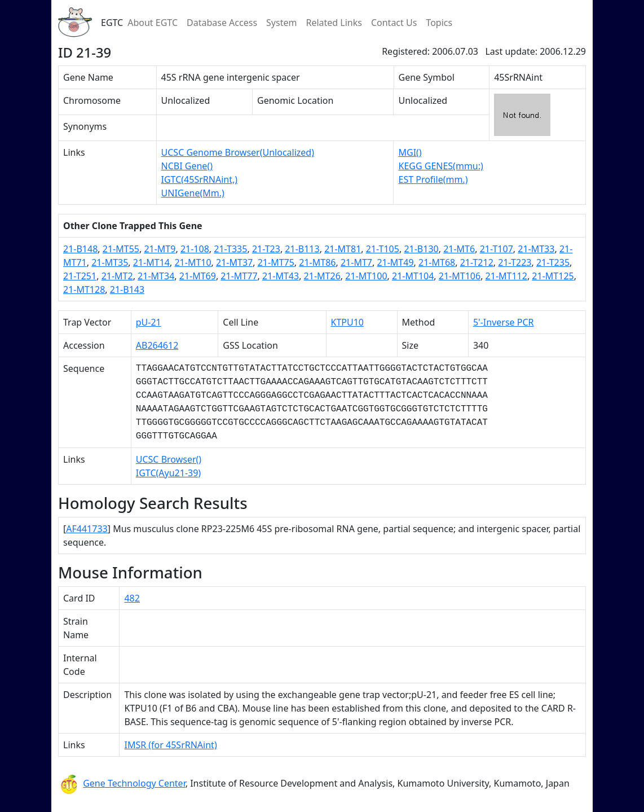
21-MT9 (160, 249)
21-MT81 (343, 249)
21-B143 (127, 289)
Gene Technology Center (134, 783)
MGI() (410, 152)
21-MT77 (239, 276)
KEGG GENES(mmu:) (440, 166)
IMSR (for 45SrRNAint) (170, 745)
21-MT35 (110, 262)
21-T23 (266, 249)
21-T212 (477, 262)
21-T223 (515, 262)
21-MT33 (536, 249)
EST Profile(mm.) (433, 179)
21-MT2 (117, 276)
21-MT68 (437, 262)
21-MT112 (506, 276)
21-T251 (80, 276)
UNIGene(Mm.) (193, 193)
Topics (439, 23)
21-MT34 (156, 276)
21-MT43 (281, 276)
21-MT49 (395, 262)
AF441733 (87, 529)
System (281, 23)
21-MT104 (413, 276)
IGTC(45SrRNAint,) (199, 179)
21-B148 (80, 249)
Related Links (334, 23)
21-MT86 (317, 262)
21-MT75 (276, 262)
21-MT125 (553, 276)
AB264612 (157, 345)
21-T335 (230, 249)
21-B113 (302, 249)
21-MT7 (356, 262)
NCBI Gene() (187, 166)
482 (132, 598)
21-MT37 (234, 262)
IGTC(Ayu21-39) (168, 473)
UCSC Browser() (169, 459)
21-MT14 (151, 262)
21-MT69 (198, 276)
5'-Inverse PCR (504, 322)
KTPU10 (347, 322)
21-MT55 (121, 249)
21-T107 (497, 249)
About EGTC (153, 23)
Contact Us (394, 23)
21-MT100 (366, 276)
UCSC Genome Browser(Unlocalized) (238, 152)
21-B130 (421, 249)
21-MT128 (84, 289)
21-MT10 (193, 262)
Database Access (222, 23)
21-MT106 (460, 276)
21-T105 (383, 249)
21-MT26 (322, 276)
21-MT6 (459, 249)
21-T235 (553, 262)
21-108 (195, 249)
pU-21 (149, 322)
